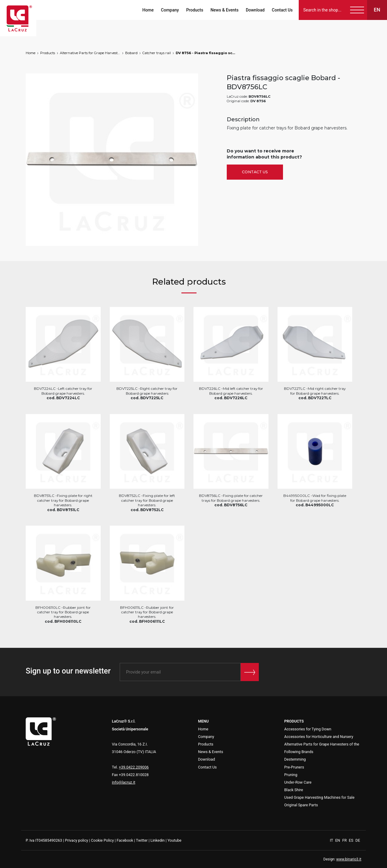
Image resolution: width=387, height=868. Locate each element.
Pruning (291, 775)
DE (358, 840)
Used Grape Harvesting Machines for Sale (319, 797)
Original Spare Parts (301, 805)
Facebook (125, 840)
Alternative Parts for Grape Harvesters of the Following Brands (90, 53)
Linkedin (158, 840)
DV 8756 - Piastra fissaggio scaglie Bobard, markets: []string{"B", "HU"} (206, 53)
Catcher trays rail (157, 53)
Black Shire (294, 790)
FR (345, 840)
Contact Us (282, 10)
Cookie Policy (102, 840)
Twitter (142, 840)
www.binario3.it (349, 859)
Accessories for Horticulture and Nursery (319, 737)
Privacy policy (77, 840)
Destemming (295, 759)
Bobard (131, 53)
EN (338, 840)
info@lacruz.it (124, 782)
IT (332, 840)
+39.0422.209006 (134, 767)
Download (255, 10)
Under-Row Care (298, 782)
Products (195, 10)
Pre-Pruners (294, 767)
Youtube (174, 840)
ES (352, 840)
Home (148, 10)
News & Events (224, 10)
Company (170, 10)
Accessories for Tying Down (308, 729)
